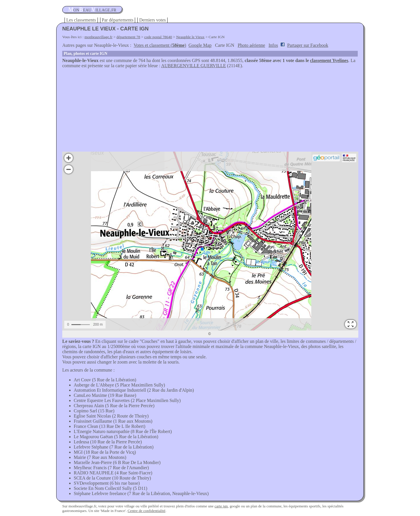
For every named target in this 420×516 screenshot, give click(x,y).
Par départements (118, 20)
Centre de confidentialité (147, 511)
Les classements (81, 20)
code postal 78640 (158, 37)
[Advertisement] (210, 111)
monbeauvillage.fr (99, 37)
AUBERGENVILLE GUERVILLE (194, 66)
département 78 (128, 37)
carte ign (221, 506)
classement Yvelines (329, 60)
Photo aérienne (251, 45)
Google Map (200, 45)
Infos (273, 45)
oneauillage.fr (92, 9)
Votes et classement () (160, 45)
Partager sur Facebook (308, 45)
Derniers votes (152, 20)
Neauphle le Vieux (190, 37)
